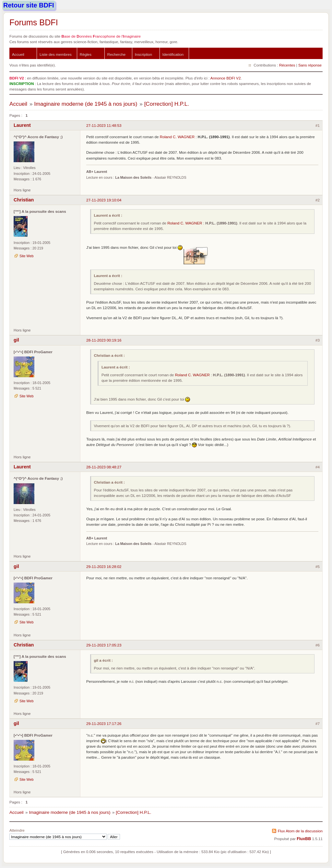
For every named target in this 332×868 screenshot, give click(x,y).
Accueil (18, 54)
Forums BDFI (34, 22)
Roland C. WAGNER (177, 137)
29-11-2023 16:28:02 (104, 567)
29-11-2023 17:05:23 (104, 645)
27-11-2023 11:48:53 (104, 125)
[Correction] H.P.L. (167, 104)
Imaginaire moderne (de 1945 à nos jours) (86, 104)
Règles (86, 54)
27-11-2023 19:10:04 (104, 200)
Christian (24, 200)
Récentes (287, 65)
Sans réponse (310, 65)
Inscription (143, 54)
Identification (173, 54)
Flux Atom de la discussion (300, 831)
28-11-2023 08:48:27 (104, 467)
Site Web (27, 256)
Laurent (22, 125)
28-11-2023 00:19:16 (104, 340)
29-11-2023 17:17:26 (104, 723)
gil (16, 340)
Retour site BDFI (29, 5)
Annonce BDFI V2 (226, 78)
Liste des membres (56, 54)
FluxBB (304, 839)
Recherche (117, 54)
